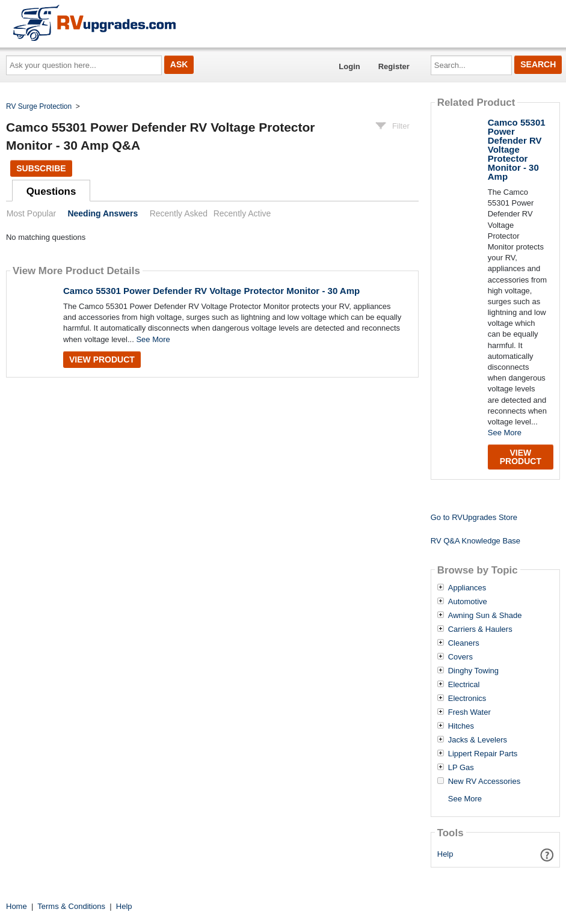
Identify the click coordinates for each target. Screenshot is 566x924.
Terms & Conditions (71, 906)
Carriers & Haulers (480, 629)
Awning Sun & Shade (485, 616)
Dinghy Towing (473, 671)
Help (445, 854)
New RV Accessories (484, 782)
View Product (102, 360)
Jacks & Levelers (478, 740)
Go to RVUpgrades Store (474, 517)
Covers (460, 657)
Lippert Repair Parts (483, 754)
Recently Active (242, 213)
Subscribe (41, 168)
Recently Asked (179, 213)
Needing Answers (103, 213)
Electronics (467, 699)
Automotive (468, 602)
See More (153, 339)
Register (394, 66)
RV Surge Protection (39, 106)
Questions (51, 191)
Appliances (467, 588)
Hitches (461, 726)
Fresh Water (469, 712)
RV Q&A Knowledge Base (475, 541)
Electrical (464, 685)
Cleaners (464, 643)
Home (17, 906)
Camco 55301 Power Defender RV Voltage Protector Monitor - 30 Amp (211, 291)
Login (349, 66)
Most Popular (31, 213)
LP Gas (461, 768)
